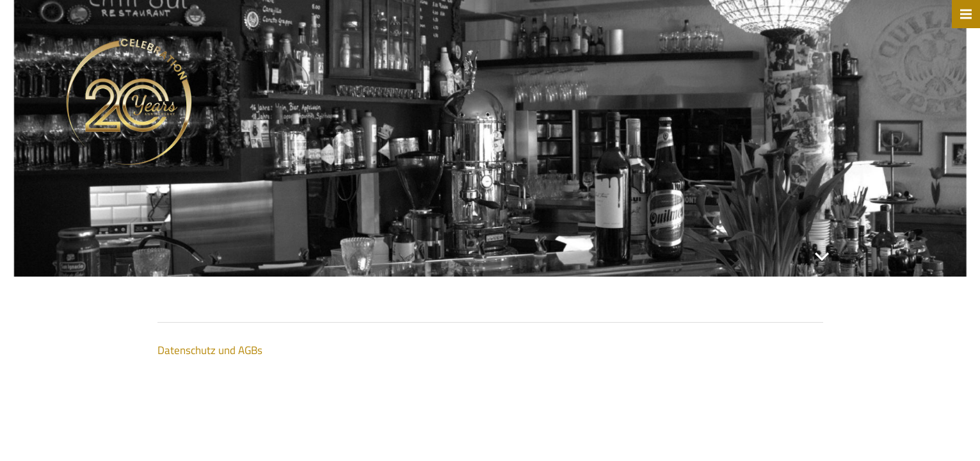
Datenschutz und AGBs (210, 350)
